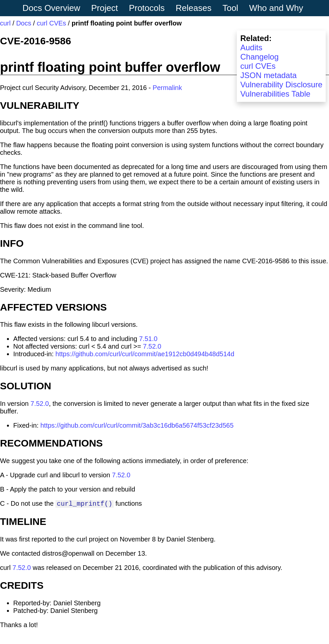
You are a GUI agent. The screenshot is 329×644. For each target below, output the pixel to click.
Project (105, 8)
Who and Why (276, 8)
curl (5, 23)
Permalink (167, 88)
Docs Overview (51, 8)
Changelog (259, 57)
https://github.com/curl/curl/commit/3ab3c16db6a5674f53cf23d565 (137, 425)
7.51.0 (148, 339)
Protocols (147, 8)
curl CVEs (51, 23)
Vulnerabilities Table (275, 94)
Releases (194, 8)
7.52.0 (152, 346)
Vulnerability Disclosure (281, 85)
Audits (251, 47)
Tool (230, 8)
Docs (24, 23)
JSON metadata (268, 75)
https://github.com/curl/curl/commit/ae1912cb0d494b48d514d (145, 354)
